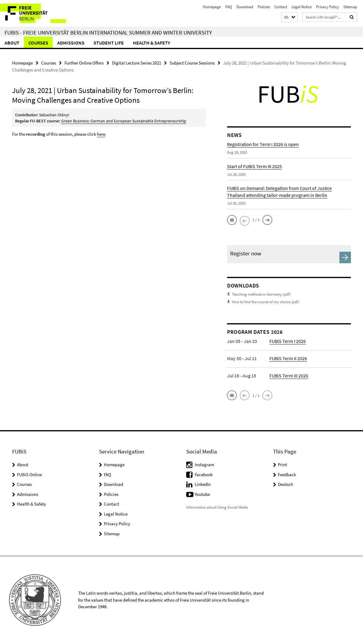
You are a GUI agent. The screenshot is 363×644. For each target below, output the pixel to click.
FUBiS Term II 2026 (288, 358)
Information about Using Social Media (217, 507)
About (12, 43)
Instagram (204, 465)
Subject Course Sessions (192, 63)
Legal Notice (302, 7)
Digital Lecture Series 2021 (137, 63)
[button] (289, 17)
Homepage (212, 7)
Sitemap (350, 7)
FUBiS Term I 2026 (288, 341)
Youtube (202, 494)
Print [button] (282, 465)
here (101, 134)
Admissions (71, 43)
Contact (281, 7)
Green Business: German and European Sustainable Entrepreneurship (124, 121)
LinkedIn (203, 484)
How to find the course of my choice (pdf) (266, 302)
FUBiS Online (29, 475)
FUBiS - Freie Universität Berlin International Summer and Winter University (108, 32)
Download (245, 7)
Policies (264, 7)
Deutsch (285, 484)
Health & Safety (152, 43)
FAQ (229, 7)
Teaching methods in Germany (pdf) (261, 294)
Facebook (204, 475)
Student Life (109, 43)
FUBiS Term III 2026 (289, 376)
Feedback (287, 475)
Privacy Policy (327, 7)
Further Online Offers (84, 63)
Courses (38, 43)
